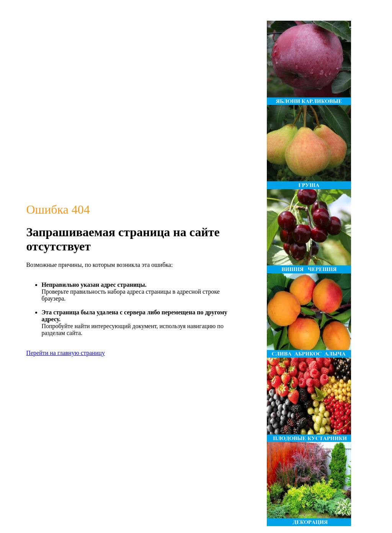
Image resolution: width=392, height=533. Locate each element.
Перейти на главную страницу (65, 353)
